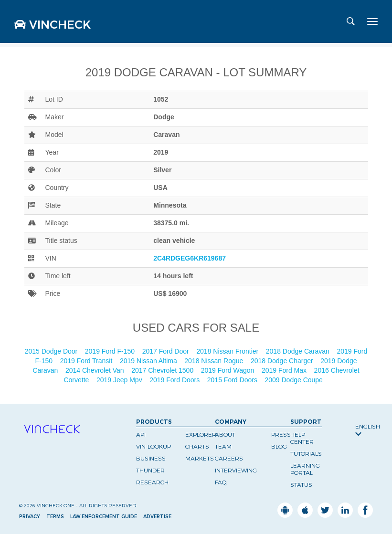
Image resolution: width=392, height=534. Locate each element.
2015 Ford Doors (233, 380)
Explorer (201, 435)
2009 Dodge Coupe (294, 380)
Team (223, 446)
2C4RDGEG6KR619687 (190, 258)
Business (151, 458)
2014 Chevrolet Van (96, 370)
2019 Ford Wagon (228, 370)
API (141, 435)
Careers (229, 458)
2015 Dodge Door (52, 351)
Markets (200, 458)
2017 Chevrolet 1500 (163, 370)
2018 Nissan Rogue (215, 361)
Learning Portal (305, 469)
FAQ (221, 482)
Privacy (30, 517)
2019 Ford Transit (87, 361)
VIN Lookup (154, 446)
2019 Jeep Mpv (120, 380)
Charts (197, 446)
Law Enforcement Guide (104, 517)
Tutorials (306, 454)
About (225, 435)
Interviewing (236, 470)
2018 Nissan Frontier (228, 351)
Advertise (157, 517)
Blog (279, 446)
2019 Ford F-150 (111, 351)
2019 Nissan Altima (149, 361)
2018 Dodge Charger (283, 361)
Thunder (150, 470)
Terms (55, 517)
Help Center (302, 438)
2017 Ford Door (167, 351)
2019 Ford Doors (175, 380)
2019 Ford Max (285, 370)
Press (281, 435)
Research (152, 482)
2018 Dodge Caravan (299, 351)
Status (301, 485)
